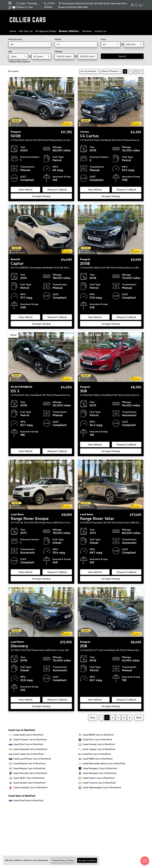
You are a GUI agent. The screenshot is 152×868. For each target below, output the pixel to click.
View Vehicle (26, 190)
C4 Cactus (89, 136)
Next (139, 717)
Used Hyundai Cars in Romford (30, 749)
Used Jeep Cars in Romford (28, 754)
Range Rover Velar (97, 518)
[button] (141, 5)
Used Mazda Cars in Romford (29, 763)
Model (58, 39)
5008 (16, 136)
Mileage (59, 51)
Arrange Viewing (41, 196)
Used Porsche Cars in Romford (30, 773)
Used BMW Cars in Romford (98, 735)
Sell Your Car (26, 31)
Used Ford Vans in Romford (28, 800)
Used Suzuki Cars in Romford (29, 783)
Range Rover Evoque (30, 518)
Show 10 (110, 71)
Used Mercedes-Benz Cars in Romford (104, 763)
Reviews (87, 31)
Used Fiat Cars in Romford (97, 739)
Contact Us (100, 31)
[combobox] (30, 44)
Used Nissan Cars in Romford (29, 768)
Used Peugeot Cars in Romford (100, 768)
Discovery (19, 646)
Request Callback (57, 190)
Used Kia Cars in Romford (97, 754)
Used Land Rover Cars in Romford (32, 759)
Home (13, 31)
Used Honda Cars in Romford (99, 744)
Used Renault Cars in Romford (99, 773)
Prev (93, 717)
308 (84, 391)
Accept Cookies (87, 860)
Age (10, 51)
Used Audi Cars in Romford (28, 735)
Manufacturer (15, 39)
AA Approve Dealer (46, 31)
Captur (17, 263)
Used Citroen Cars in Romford (30, 739)
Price (103, 39)
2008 (85, 263)
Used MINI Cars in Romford (98, 759)
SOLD (13, 335)
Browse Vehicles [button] (69, 31)
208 (84, 646)
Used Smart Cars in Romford (98, 778)
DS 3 (15, 391)
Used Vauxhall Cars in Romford (30, 787)
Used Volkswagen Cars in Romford (102, 787)
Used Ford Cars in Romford (28, 744)
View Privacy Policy (63, 860)
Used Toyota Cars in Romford (99, 783)
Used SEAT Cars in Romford (29, 778)
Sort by (89, 71)
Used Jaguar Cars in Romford (99, 749)
